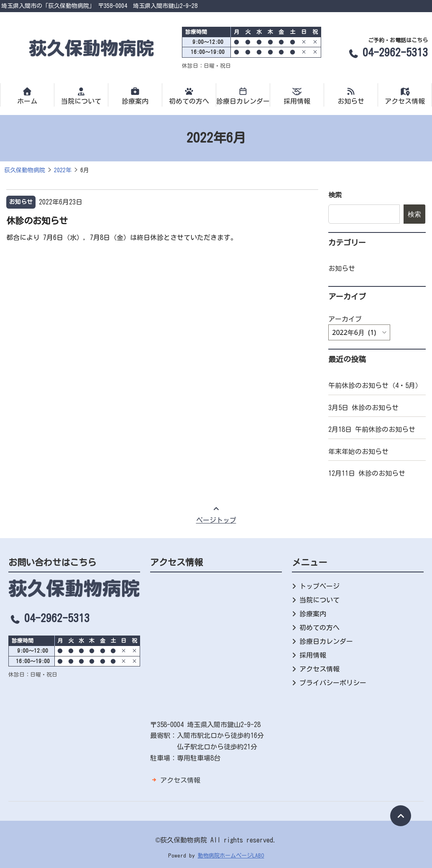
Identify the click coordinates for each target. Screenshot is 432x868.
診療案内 (135, 96)
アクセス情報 (405, 96)
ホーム (27, 96)
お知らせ (351, 96)
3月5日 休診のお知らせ (363, 408)
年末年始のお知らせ (358, 452)
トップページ (320, 586)
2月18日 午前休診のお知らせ (372, 429)
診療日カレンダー (243, 96)
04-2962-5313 (387, 52)
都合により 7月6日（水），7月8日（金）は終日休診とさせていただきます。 (122, 237)
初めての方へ (189, 96)
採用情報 (297, 96)
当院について (81, 96)
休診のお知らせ (37, 221)
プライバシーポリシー (333, 683)
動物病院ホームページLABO (231, 855)
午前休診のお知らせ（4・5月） (375, 385)
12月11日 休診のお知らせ (367, 473)
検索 (335, 195)
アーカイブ (345, 319)
